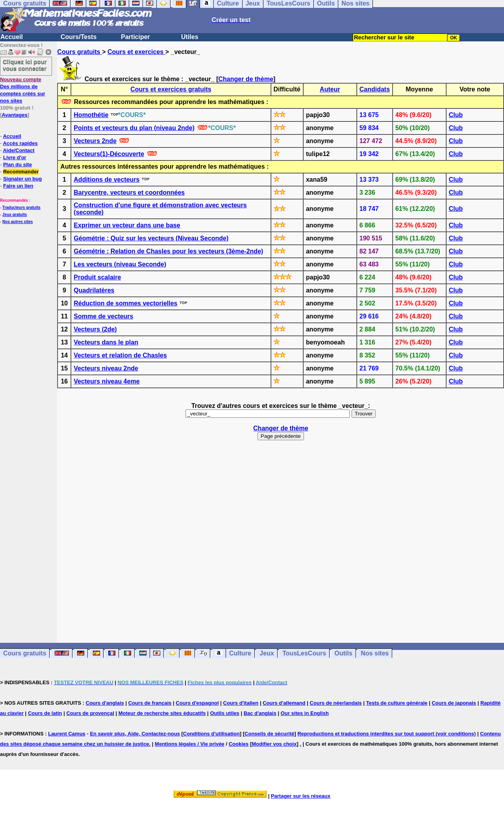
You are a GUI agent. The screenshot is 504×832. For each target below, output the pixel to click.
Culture (240, 653)
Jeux (267, 653)
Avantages (14, 115)
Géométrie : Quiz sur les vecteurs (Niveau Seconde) (151, 238)
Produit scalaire (97, 277)
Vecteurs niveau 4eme (107, 381)
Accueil (12, 37)
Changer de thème (246, 79)
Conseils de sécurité (269, 734)
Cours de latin (45, 713)
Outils (344, 653)
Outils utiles (224, 713)
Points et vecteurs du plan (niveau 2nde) (134, 128)
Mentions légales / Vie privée (190, 744)
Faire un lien (18, 186)
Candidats (375, 89)
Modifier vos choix (274, 744)
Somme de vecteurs (103, 316)
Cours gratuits (80, 52)
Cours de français (150, 703)
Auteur (330, 89)
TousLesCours (304, 653)
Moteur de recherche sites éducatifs (162, 713)
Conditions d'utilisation (211, 734)
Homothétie (91, 115)
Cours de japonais (454, 703)
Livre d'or (15, 157)
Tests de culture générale (397, 703)
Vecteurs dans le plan (106, 342)
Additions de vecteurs (107, 180)
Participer (135, 37)
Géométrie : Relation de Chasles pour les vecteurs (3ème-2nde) (168, 251)
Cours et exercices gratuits (171, 89)
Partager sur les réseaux (301, 796)
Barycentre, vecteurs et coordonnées (129, 193)
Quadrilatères (94, 290)
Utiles (190, 37)
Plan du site (18, 165)
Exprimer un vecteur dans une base (127, 225)
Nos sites (375, 653)
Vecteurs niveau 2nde (106, 368)
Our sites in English (305, 713)
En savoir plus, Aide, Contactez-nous (135, 734)
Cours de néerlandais (336, 703)
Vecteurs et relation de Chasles (120, 355)
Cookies (239, 744)
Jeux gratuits (15, 215)
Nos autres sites (18, 222)
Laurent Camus (67, 734)
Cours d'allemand (284, 703)
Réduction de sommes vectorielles (125, 303)
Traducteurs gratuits (21, 208)
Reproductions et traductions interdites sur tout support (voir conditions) (386, 734)
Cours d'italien (241, 703)
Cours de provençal (90, 713)
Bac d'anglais (260, 713)
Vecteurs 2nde (95, 141)
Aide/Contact (19, 150)
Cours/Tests (79, 37)
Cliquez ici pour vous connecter (25, 65)
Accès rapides (20, 143)
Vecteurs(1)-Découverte (109, 154)
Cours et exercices (136, 52)
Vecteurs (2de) (95, 329)
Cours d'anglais (105, 703)
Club (456, 115)
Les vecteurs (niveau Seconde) (120, 264)
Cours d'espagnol (197, 703)
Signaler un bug (22, 179)
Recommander (21, 172)
